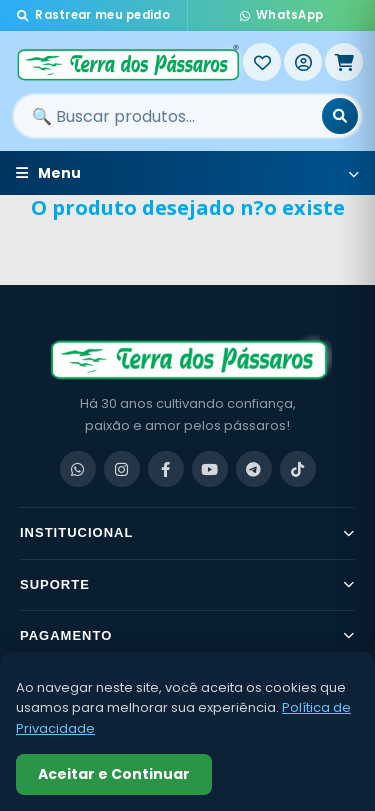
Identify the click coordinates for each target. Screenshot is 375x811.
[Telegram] (254, 469)
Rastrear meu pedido (93, 15)
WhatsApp (282, 15)
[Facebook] (166, 469)
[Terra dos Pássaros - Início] (127, 62)
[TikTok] (298, 469)
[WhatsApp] (78, 469)
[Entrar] (303, 62)
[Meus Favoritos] (262, 62)
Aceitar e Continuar (114, 774)
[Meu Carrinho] (344, 62)
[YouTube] (210, 469)
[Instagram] (122, 469)
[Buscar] (340, 116)
